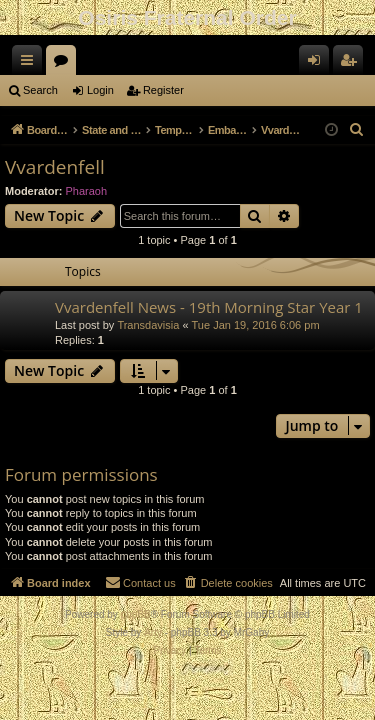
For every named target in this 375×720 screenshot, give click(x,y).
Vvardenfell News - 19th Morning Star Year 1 (209, 307)
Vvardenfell (55, 167)
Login (100, 90)
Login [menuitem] (318, 64)
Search (40, 90)
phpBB (136, 614)
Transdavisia (148, 325)
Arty (153, 632)
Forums (65, 64)
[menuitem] (357, 130)
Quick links (31, 64)
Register (163, 90)
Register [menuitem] (352, 64)
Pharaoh (87, 191)
